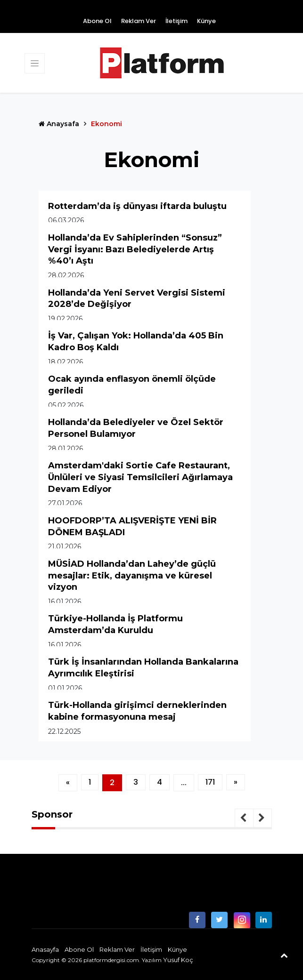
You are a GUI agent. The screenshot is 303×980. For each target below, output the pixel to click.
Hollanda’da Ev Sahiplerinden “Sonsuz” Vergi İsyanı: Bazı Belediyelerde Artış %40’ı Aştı (135, 249)
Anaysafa (59, 124)
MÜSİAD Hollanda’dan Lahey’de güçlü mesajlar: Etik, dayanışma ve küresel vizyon (132, 575)
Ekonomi (106, 124)
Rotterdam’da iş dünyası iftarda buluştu (137, 206)
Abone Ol (97, 21)
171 (210, 782)
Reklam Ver (139, 21)
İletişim (176, 21)
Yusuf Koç (178, 960)
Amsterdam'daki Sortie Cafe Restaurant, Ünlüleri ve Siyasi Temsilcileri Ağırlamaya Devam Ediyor (140, 477)
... (184, 783)
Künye (206, 21)
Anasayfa (45, 949)
